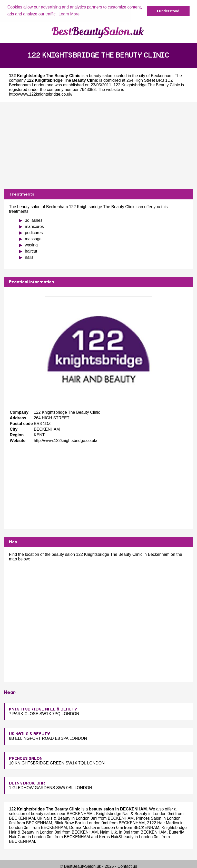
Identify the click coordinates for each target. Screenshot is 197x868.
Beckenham (162, 75)
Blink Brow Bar (68, 823)
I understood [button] (168, 11)
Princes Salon (149, 818)
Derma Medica (83, 827)
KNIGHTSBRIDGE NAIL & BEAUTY (43, 709)
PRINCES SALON (26, 758)
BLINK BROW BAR (27, 783)
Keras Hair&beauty (116, 837)
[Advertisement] (98, 145)
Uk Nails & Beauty (54, 818)
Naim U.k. (109, 832)
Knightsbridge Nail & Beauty (122, 813)
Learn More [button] (69, 14)
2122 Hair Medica (163, 823)
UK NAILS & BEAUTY (29, 734)
